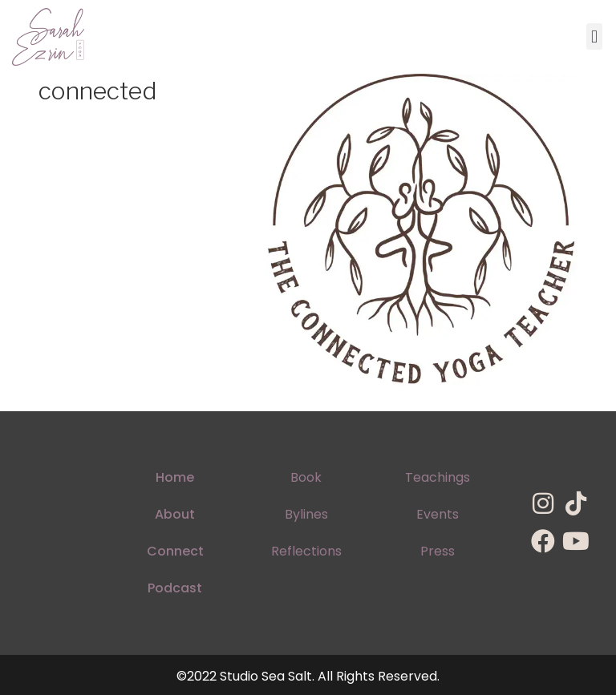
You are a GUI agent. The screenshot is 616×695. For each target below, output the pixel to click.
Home (175, 477)
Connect (175, 551)
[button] (594, 36)
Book (306, 477)
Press (438, 551)
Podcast (175, 588)
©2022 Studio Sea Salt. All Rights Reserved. (308, 676)
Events (438, 514)
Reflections (306, 551)
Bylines (306, 514)
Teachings (438, 477)
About (175, 514)
